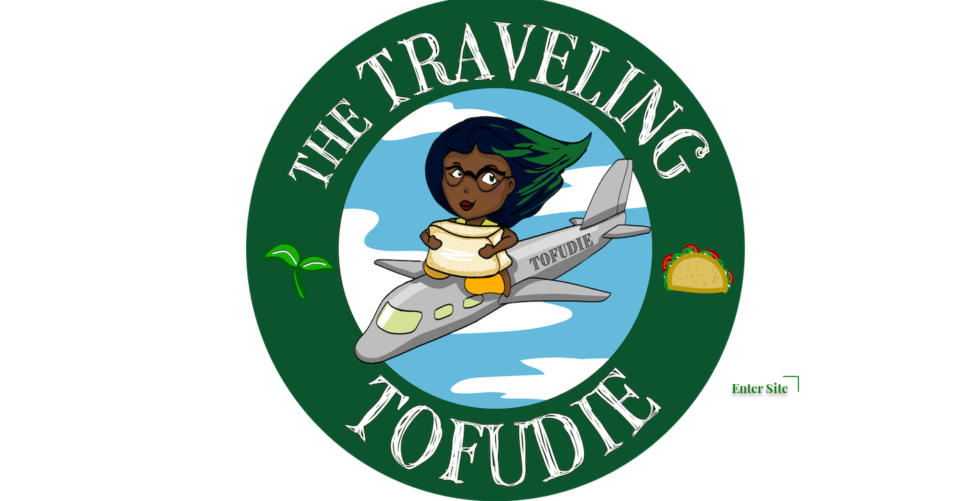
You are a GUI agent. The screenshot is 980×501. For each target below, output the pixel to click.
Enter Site (760, 388)
